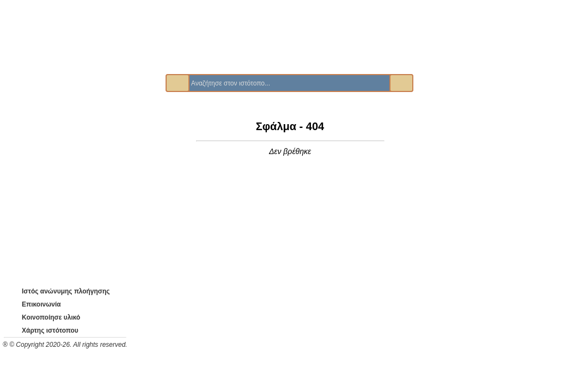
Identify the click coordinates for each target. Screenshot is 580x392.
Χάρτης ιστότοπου (42, 330)
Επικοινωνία (34, 304)
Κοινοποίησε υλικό (44, 317)
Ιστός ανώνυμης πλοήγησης (59, 291)
